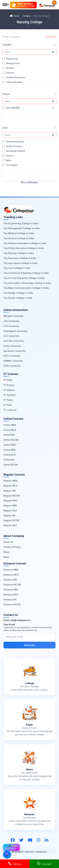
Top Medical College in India (19, 233)
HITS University (12, 356)
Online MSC (10, 445)
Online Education (14, 82)
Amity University (12, 346)
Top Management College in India (21, 228)
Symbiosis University (15, 351)
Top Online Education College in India (24, 248)
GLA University (11, 336)
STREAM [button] (7, 45)
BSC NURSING (13, 108)
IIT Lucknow (10, 410)
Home (14, 16)
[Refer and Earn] (23, 5)
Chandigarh (12, 165)
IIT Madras (9, 390)
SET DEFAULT (51, 37)
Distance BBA (11, 590)
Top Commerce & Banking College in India (26, 273)
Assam (10, 156)
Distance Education (16, 77)
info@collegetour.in (20, 620)
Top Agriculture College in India (20, 263)
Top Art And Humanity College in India (24, 278)
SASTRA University (14, 341)
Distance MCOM (12, 585)
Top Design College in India (18, 293)
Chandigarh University (15, 331)
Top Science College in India (19, 238)
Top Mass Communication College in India (26, 288)
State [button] (5, 128)
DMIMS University (13, 361)
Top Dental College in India (18, 298)
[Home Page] (47, 5)
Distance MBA (11, 570)
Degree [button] (6, 94)
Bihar (9, 160)
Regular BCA (10, 511)
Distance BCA (11, 595)
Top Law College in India (17, 268)
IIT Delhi (8, 380)
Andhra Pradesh (14, 146)
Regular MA (10, 491)
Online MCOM (11, 440)
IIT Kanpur (9, 385)
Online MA (9, 435)
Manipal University (13, 316)
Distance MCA (11, 575)
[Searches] (54, 3)
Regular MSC (10, 501)
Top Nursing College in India (19, 253)
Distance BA (10, 600)
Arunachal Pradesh (16, 151)
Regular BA (9, 516)
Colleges (27, 16)
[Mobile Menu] (6, 5)
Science (10, 73)
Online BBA (10, 450)
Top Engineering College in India (21, 223)
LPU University (11, 326)
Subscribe (29, 645)
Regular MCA (11, 486)
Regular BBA (10, 506)
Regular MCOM (12, 496)
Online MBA (10, 425)
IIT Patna (8, 400)
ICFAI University (12, 366)
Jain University (11, 321)
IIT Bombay (10, 395)
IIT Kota (8, 405)
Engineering (12, 59)
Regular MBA (10, 481)
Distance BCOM (12, 604)
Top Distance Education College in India (25, 243)
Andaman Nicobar (15, 142)
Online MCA (10, 430)
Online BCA (10, 455)
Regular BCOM (11, 520)
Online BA (9, 460)
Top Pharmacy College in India (20, 258)
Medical (10, 68)
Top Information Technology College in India (27, 283)
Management (13, 63)
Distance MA (10, 580)
